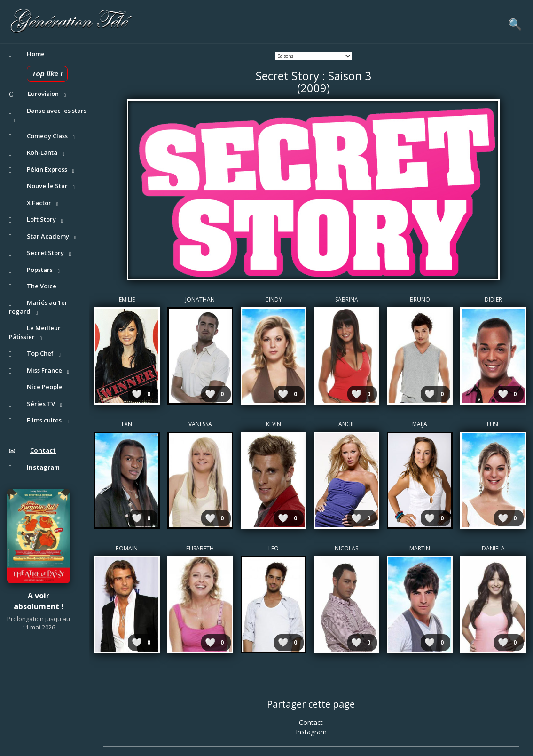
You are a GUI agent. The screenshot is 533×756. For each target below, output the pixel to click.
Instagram (311, 732)
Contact (311, 722)
